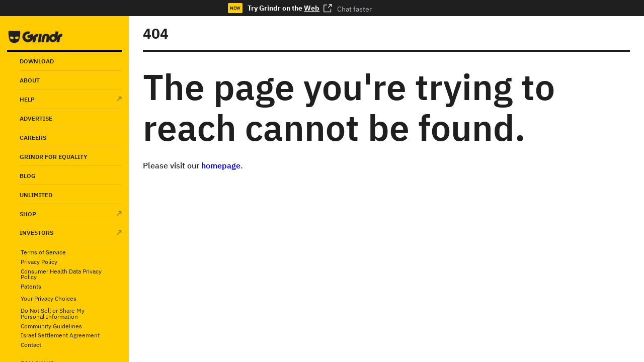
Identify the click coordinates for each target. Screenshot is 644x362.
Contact (31, 345)
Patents (31, 287)
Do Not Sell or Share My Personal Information (53, 313)
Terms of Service (43, 252)
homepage (221, 165)
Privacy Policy (39, 262)
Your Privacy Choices (49, 298)
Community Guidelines (51, 326)
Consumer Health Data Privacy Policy (61, 274)
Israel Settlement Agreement (60, 335)
